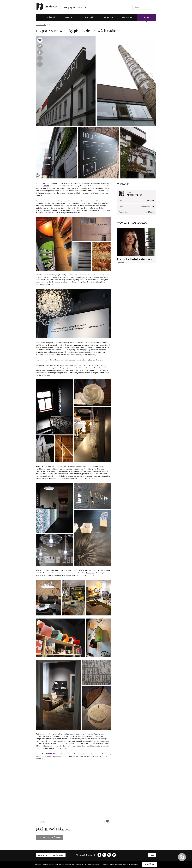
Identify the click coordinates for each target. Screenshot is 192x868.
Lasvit (43, 466)
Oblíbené (46, 17)
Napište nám (59, 855)
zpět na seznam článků (50, 837)
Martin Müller (135, 195)
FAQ (152, 855)
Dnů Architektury (49, 753)
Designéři (89, 18)
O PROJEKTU (43, 855)
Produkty (127, 18)
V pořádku (150, 864)
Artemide (40, 365)
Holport (46, 186)
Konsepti (90, 572)
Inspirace (70, 18)
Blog (146, 18)
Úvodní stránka (41, 25)
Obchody (108, 18)
